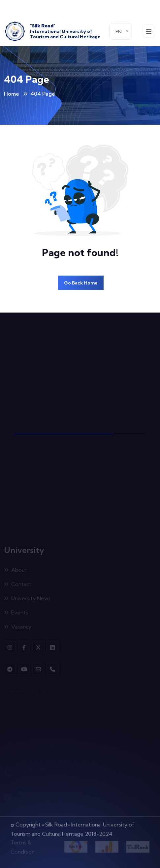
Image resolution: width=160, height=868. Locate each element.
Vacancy (18, 628)
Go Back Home (81, 283)
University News (27, 599)
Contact (18, 585)
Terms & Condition (23, 846)
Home (12, 94)
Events (16, 614)
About (16, 571)
